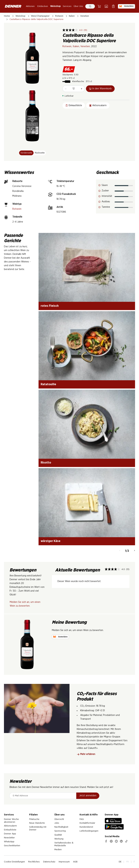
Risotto (46, 463)
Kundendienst (86, 827)
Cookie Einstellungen (14, 862)
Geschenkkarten (12, 846)
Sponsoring (60, 831)
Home (7, 16)
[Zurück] (120, 551)
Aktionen (30, 6)
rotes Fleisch (50, 306)
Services (67, 6)
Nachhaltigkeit (61, 827)
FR (127, 862)
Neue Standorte (37, 823)
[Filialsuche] (106, 6)
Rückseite (40, 153)
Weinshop (55, 6)
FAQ (82, 819)
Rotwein (59, 16)
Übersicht (59, 819)
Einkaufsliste (10, 830)
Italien (72, 16)
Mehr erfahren (86, 754)
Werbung (59, 839)
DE (120, 862)
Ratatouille (48, 384)
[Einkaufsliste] (113, 6)
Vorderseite (26, 153)
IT (134, 862)
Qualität (58, 835)
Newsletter (9, 838)
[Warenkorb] (99, 6)
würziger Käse (51, 541)
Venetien (85, 16)
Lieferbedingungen (89, 831)
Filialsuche (34, 819)
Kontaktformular (87, 823)
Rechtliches (34, 862)
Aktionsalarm (10, 826)
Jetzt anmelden (88, 796)
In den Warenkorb (100, 89)
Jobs (57, 823)
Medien (58, 850)
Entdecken (43, 6)
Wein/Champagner (40, 16)
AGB (75, 862)
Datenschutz (49, 862)
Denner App (10, 834)
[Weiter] (135, 551)
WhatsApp (9, 842)
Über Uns (78, 6)
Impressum (64, 862)
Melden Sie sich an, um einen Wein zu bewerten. (25, 604)
